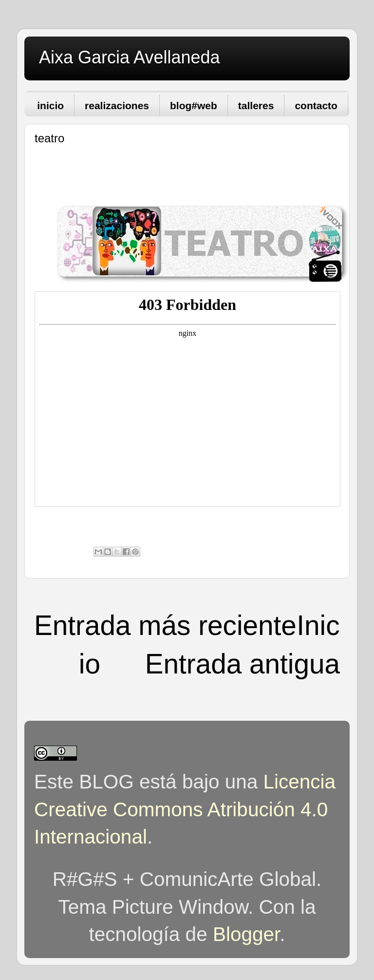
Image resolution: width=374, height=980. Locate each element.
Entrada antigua (243, 664)
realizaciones (117, 106)
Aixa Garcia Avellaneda (130, 57)
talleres (256, 106)
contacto (316, 106)
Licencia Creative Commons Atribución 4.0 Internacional (185, 809)
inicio (50, 106)
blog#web (194, 106)
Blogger (246, 934)
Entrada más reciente (165, 625)
